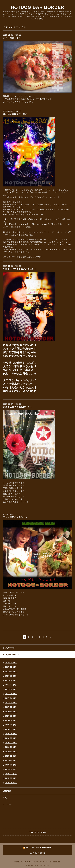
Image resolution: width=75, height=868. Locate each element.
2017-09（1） (11, 676)
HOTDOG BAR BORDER (37, 7)
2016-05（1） (11, 729)
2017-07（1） (11, 685)
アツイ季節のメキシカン (15, 517)
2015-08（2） (11, 769)
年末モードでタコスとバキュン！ (20, 269)
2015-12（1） (11, 752)
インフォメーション (12, 655)
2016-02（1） (11, 743)
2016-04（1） (11, 734)
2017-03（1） (11, 703)
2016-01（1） (11, 747)
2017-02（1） (11, 707)
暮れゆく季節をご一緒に (15, 114)
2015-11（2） (11, 756)
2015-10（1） (11, 760)
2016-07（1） (11, 720)
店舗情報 (7, 791)
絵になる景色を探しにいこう (17, 407)
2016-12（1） (11, 712)
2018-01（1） (11, 663)
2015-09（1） (11, 765)
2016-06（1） (11, 725)
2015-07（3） (11, 774)
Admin (46, 865)
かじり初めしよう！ (13, 38)
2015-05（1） (11, 778)
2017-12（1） (11, 667)
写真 (5, 798)
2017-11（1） (11, 672)
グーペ (39, 865)
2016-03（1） (11, 738)
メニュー (7, 804)
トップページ (9, 648)
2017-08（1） (11, 680)
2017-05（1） (11, 694)
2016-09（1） (11, 716)
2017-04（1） (11, 698)
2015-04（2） (11, 783)
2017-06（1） (11, 689)
